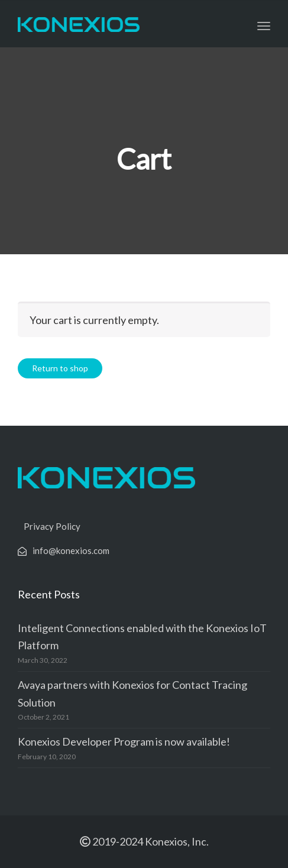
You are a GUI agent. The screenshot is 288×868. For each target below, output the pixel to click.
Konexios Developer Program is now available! (124, 741)
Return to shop (60, 368)
